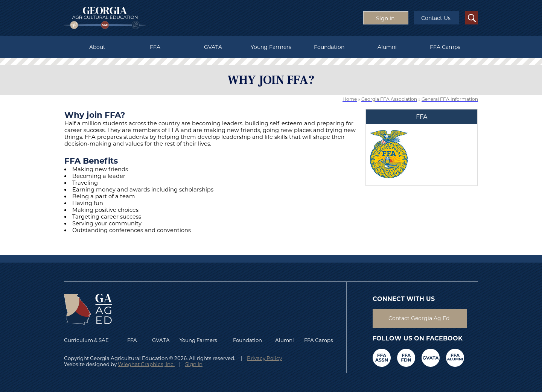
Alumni (387, 47)
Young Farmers (271, 47)
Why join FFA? (95, 115)
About (97, 47)
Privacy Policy (264, 358)
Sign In (194, 364)
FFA (155, 47)
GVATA (213, 47)
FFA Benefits (91, 161)
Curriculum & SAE (86, 340)
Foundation (329, 47)
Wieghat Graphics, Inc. (146, 364)
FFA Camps (445, 47)
